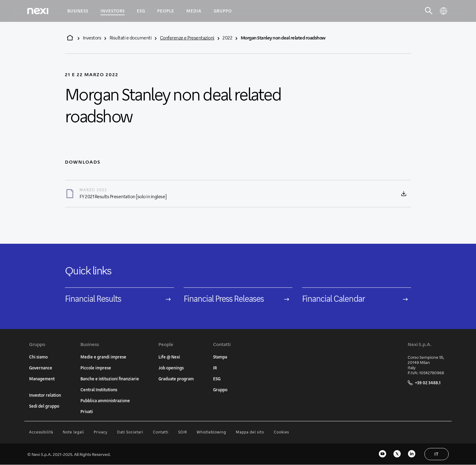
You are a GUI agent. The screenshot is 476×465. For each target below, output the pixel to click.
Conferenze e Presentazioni (187, 37)
